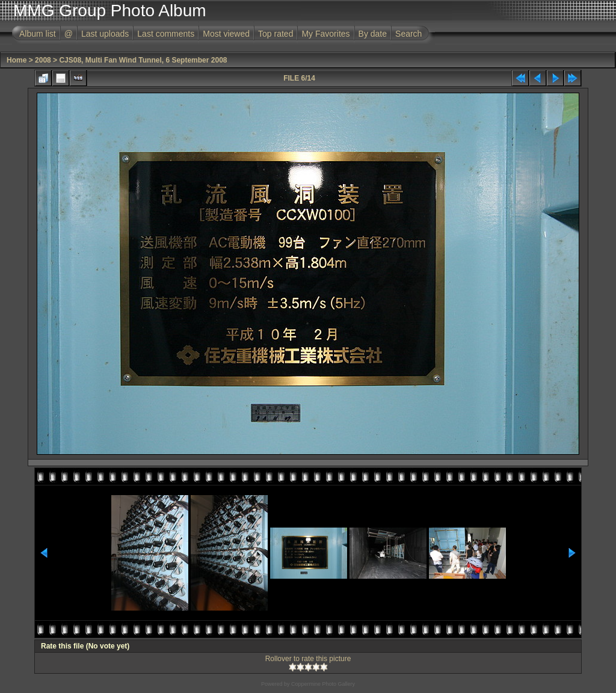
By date (373, 34)
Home (17, 60)
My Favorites (325, 34)
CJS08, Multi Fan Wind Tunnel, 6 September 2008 (143, 60)
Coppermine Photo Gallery (323, 684)
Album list (38, 34)
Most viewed (226, 34)
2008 (43, 60)
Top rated (276, 34)
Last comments (166, 34)
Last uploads (105, 34)
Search (408, 34)
